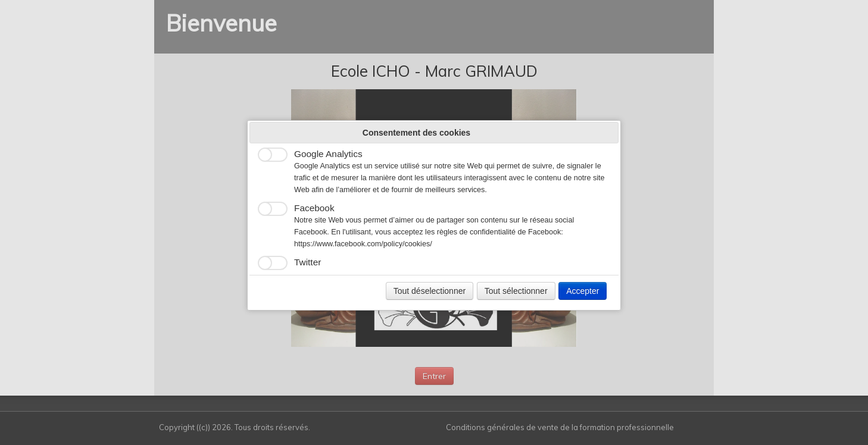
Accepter (583, 291)
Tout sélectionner (516, 291)
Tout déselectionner (430, 291)
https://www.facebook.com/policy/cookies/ (363, 244)
